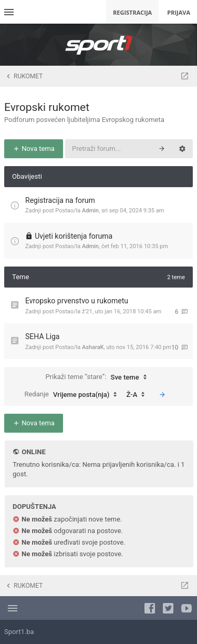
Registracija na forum (60, 200)
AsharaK (93, 347)
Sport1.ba (19, 632)
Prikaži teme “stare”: (98, 377)
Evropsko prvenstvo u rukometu (77, 301)
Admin (90, 211)
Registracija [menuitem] (132, 12)
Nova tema (34, 149)
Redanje (73, 395)
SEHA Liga (42, 336)
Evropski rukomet (47, 107)
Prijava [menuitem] (179, 12)
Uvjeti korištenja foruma (74, 236)
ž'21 (87, 311)
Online (33, 452)
